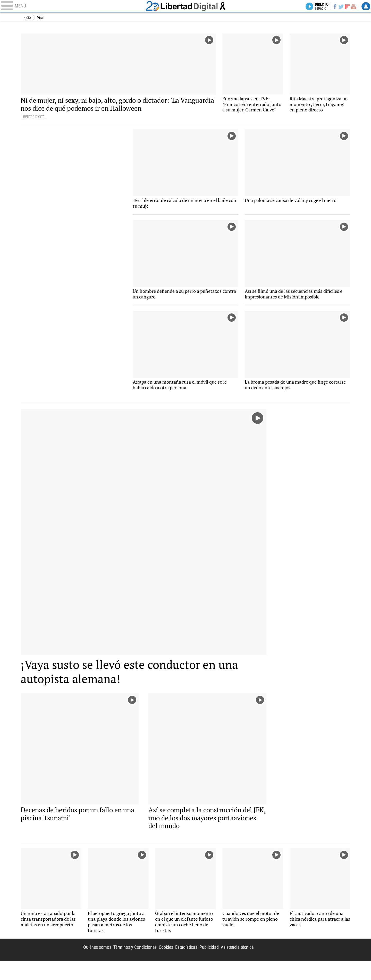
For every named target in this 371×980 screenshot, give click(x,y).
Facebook (331, 7)
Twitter (338, 7)
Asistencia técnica (235, 965)
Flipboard (345, 7)
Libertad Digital (185, 7)
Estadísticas (177, 965)
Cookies (154, 965)
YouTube (352, 7)
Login (366, 7)
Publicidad (203, 965)
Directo (316, 7)
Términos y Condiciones (120, 965)
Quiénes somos (78, 965)
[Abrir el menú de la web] (72, 7)
